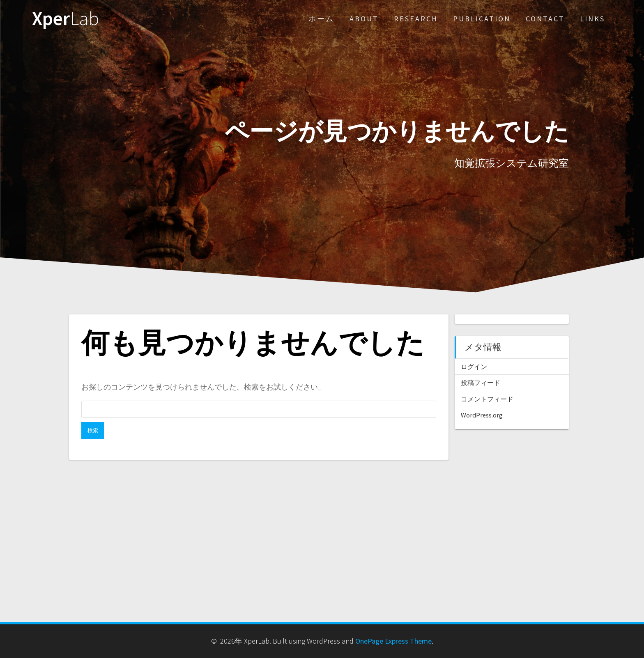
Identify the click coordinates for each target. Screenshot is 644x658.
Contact (545, 19)
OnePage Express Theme (393, 641)
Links (592, 19)
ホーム (321, 19)
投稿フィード (481, 383)
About (364, 19)
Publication (482, 19)
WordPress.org (482, 415)
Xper (66, 19)
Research (416, 19)
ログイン (474, 367)
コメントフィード (487, 399)
